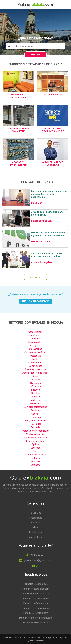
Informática (36, 386)
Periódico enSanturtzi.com (35, 598)
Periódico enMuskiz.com (35, 623)
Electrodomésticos (36, 441)
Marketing (35, 400)
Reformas (36, 397)
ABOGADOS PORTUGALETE (18, 164)
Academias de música (35, 369)
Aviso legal (47, 637)
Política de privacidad (13, 637)
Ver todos (35, 277)
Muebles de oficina (35, 434)
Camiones (35, 448)
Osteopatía (36, 356)
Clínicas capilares (36, 342)
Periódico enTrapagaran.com (35, 608)
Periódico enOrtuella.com (35, 613)
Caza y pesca (35, 366)
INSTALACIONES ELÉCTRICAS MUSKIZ (53, 130)
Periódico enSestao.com (35, 603)
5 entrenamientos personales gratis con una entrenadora (47, 255)
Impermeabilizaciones (35, 455)
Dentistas (35, 339)
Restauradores (36, 363)
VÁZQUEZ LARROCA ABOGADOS (53, 164)
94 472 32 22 (37, 555)
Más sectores (35, 537)
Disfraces (36, 458)
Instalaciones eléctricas (36, 438)
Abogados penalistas (36, 421)
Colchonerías (36, 349)
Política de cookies (32, 637)
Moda (35, 527)
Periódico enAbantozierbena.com (35, 618)
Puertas (36, 359)
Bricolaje (35, 393)
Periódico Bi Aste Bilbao (36, 584)
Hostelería (36, 417)
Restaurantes (36, 518)
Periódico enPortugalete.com (35, 594)
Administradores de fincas (35, 373)
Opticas (35, 444)
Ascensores (36, 403)
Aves (35, 376)
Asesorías (35, 335)
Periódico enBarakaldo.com (36, 589)
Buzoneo (35, 390)
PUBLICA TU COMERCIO (36, 301)
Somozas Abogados (42, 221)
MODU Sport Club (40, 242)
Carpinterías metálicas (35, 352)
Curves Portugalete (42, 262)
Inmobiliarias (35, 532)
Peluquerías (35, 513)
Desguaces (35, 380)
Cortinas (35, 414)
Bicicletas (36, 461)
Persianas (36, 410)
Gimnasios (35, 383)
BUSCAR (35, 54)
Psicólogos (36, 424)
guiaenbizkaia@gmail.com (37, 560)
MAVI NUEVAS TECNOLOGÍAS (18, 96)
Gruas (35, 451)
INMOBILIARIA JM (53, 95)
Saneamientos (35, 332)
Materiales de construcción (35, 431)
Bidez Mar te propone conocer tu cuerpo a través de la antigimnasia (49, 194)
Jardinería (36, 465)
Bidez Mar (36, 203)
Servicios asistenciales (35, 407)
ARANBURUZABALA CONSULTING (18, 130)
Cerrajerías (36, 346)
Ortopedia (36, 427)
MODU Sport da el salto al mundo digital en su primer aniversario (49, 234)
